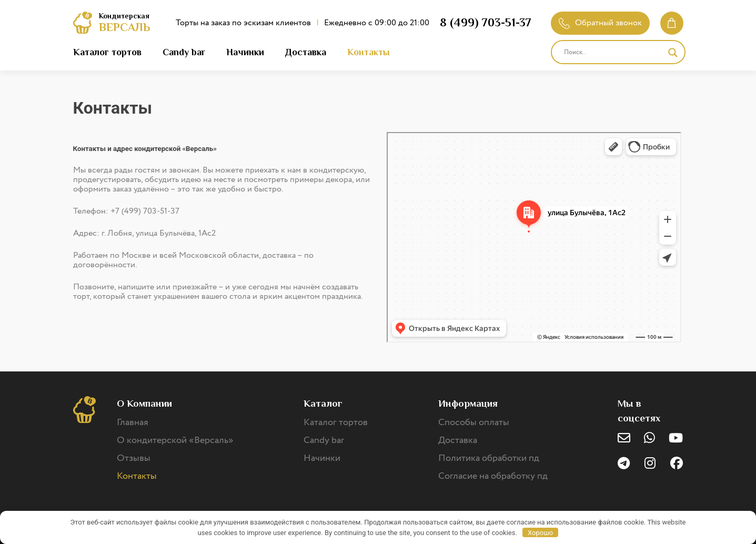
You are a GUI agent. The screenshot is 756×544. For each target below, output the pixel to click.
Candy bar (184, 52)
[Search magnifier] (673, 53)
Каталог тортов (107, 52)
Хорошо (540, 533)
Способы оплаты (474, 422)
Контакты (369, 52)
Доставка (306, 52)
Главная (133, 422)
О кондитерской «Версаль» (175, 440)
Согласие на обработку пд (493, 476)
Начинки (245, 52)
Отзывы (134, 458)
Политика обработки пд (489, 458)
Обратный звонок (600, 23)
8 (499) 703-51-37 (486, 22)
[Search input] (613, 53)
